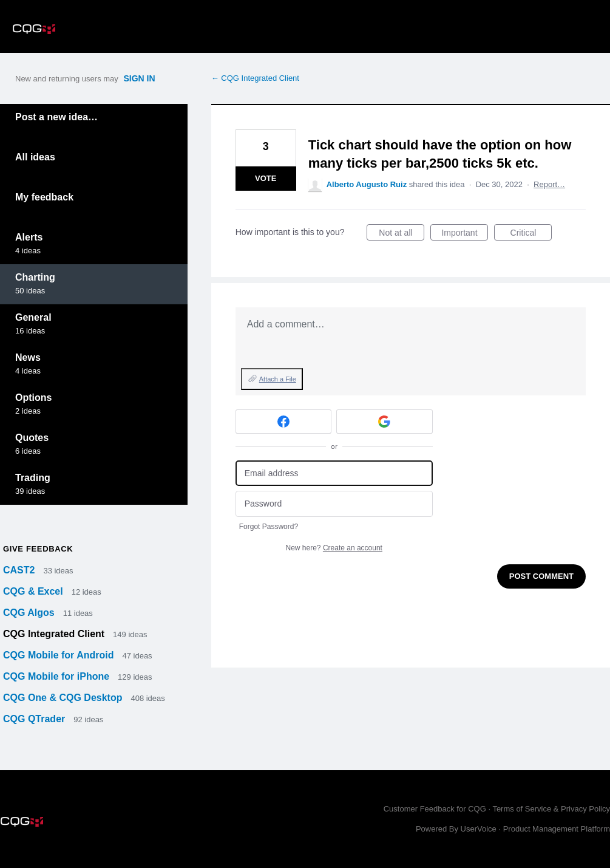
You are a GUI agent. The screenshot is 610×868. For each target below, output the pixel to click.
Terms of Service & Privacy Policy (551, 809)
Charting (35, 277)
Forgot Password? (269, 527)
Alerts (29, 237)
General (33, 317)
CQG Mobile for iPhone (58, 676)
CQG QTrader (36, 719)
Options (33, 398)
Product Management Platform (557, 829)
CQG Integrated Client (55, 634)
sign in (139, 78)
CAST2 (20, 570)
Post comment (541, 576)
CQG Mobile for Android (60, 655)
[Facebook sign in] (284, 422)
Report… (549, 184)
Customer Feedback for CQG (435, 809)
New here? (334, 548)
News (28, 357)
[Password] (334, 504)
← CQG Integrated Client (255, 78)
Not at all (402, 234)
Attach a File (278, 379)
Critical (531, 234)
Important (465, 234)
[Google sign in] (385, 422)
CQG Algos (30, 613)
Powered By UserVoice (457, 829)
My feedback (44, 197)
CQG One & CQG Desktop (64, 698)
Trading (33, 478)
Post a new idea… (56, 117)
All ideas (35, 157)
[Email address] (334, 473)
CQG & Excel (34, 591)
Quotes (32, 438)
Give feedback (38, 549)
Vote (266, 178)
